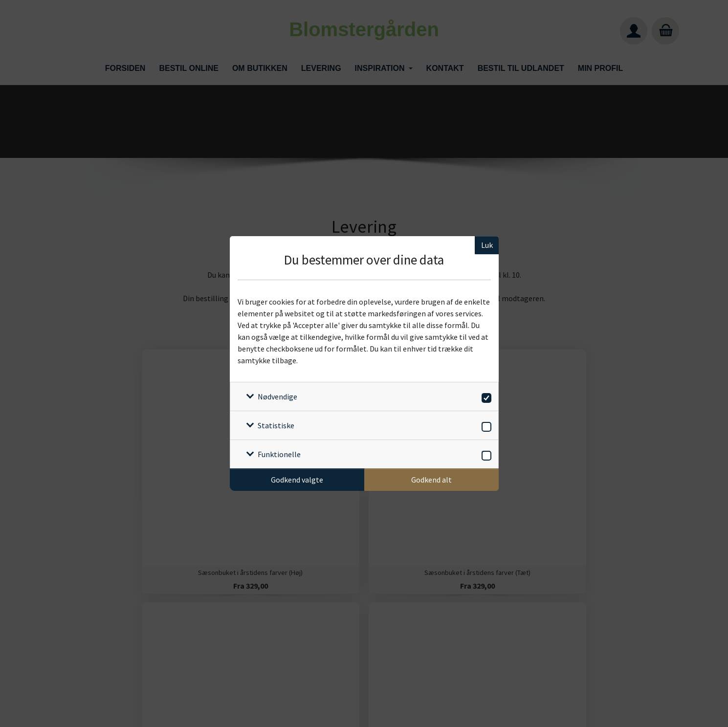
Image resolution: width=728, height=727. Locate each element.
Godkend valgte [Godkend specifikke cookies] (297, 480)
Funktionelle (279, 454)
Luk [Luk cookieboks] (487, 245)
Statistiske (276, 425)
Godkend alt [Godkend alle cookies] (431, 480)
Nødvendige (277, 397)
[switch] (485, 396)
